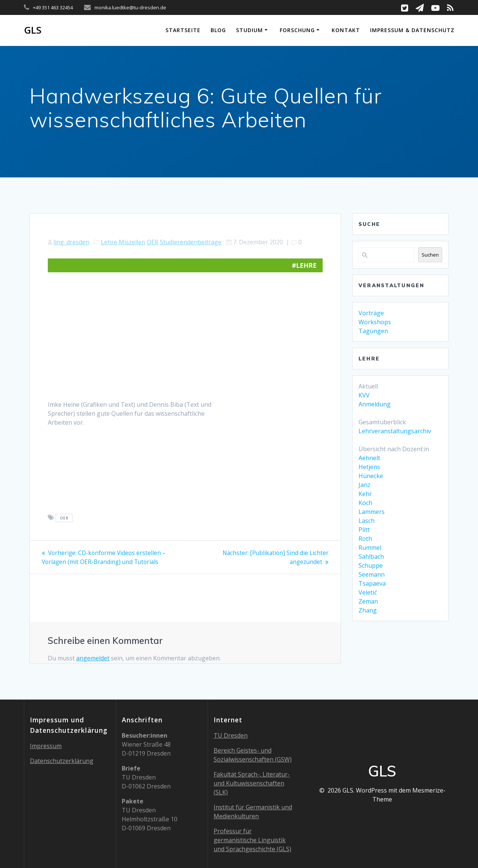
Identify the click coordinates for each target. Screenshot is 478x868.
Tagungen (373, 331)
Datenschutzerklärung (62, 761)
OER (153, 242)
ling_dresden (71, 242)
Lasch (367, 521)
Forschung (297, 30)
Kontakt (346, 30)
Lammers (372, 512)
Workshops (375, 322)
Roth (365, 539)
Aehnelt (369, 458)
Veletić (368, 592)
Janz (364, 485)
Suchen (430, 255)
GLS (33, 30)
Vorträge (371, 313)
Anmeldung (375, 404)
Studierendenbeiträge (191, 242)
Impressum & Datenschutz (412, 30)
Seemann (372, 574)
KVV (364, 395)
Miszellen (132, 242)
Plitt (364, 530)
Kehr (365, 494)
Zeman (368, 601)
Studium (249, 30)
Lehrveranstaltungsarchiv (395, 431)
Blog (218, 30)
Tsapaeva (372, 583)
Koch (365, 503)
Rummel (370, 548)
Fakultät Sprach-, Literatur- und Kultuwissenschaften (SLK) (252, 783)
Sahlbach (371, 557)
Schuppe (371, 565)
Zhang (368, 610)
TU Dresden (231, 735)
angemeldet (93, 658)
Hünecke (371, 476)
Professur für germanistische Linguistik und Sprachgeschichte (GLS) (252, 840)
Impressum (46, 746)
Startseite (183, 30)
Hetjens (369, 467)
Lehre (109, 242)
